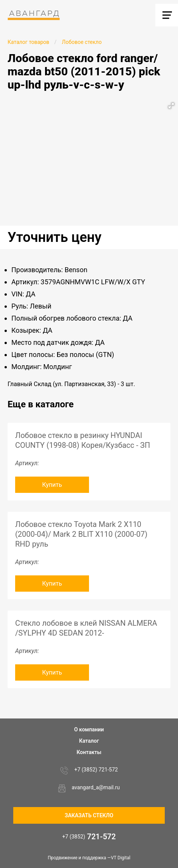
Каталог (89, 741)
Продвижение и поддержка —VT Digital (89, 858)
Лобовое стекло (82, 42)
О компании (89, 729)
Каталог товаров (28, 42)
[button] (171, 106)
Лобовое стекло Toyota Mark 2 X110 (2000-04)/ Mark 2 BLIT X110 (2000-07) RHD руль (81, 534)
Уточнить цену (55, 237)
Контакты (89, 752)
